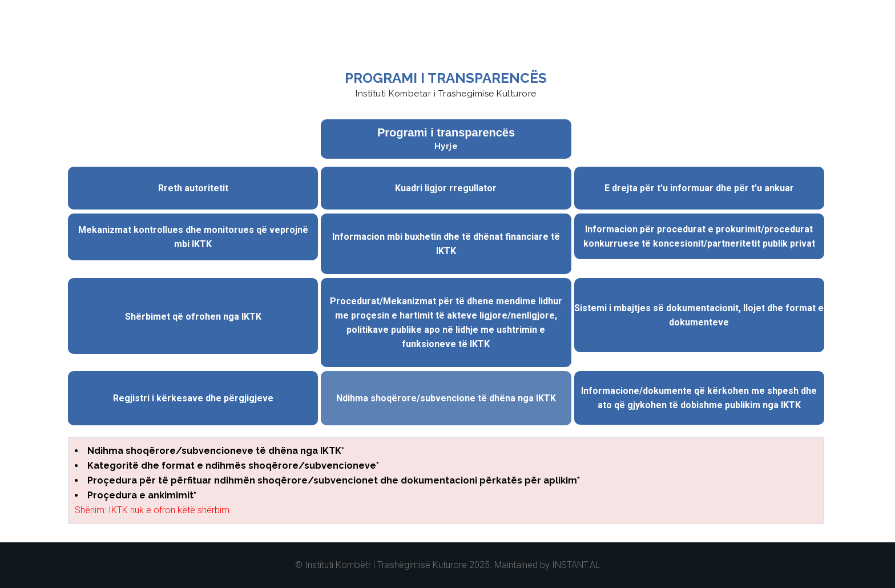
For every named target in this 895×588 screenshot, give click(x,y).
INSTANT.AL (576, 565)
